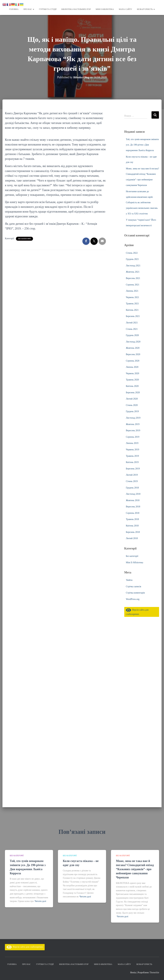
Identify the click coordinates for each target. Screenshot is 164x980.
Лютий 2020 (132, 399)
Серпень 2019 (133, 437)
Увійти (129, 580)
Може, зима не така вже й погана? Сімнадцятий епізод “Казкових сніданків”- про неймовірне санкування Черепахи (135, 869)
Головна (14, 9)
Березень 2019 (133, 469)
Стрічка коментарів (135, 593)
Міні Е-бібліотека (105, 9)
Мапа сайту (125, 9)
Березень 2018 (133, 532)
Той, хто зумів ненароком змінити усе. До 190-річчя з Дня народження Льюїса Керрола (142, 145)
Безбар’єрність (146, 9)
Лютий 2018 (132, 538)
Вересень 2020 (133, 354)
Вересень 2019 (133, 430)
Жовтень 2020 (133, 348)
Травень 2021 (132, 304)
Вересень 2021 (133, 278)
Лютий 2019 (132, 475)
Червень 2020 (132, 373)
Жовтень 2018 (133, 500)
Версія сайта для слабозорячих (25, 947)
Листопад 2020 (133, 342)
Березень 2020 (133, 393)
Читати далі (40, 901)
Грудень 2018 (132, 488)
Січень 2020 (132, 405)
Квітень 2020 (132, 386)
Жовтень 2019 (133, 424)
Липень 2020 (132, 367)
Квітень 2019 (132, 462)
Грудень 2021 (132, 259)
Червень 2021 (132, 297)
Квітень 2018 (132, 526)
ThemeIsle (154, 973)
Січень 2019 (132, 481)
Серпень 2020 (133, 361)
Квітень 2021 (132, 310)
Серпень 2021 (133, 285)
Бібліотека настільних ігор (76, 9)
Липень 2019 (132, 443)
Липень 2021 (132, 291)
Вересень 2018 (133, 507)
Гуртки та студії (48, 9)
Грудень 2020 (132, 335)
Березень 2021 (133, 316)
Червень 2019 (132, 450)
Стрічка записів (134, 587)
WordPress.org (133, 599)
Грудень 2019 (132, 411)
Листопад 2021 (133, 266)
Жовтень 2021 (133, 272)
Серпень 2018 (133, 513)
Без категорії (24, 239)
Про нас (29, 9)
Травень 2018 (132, 519)
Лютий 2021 (132, 323)
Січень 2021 (132, 329)
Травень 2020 (132, 380)
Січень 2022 (132, 253)
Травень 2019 (132, 456)
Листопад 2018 (133, 494)
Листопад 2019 (133, 418)
